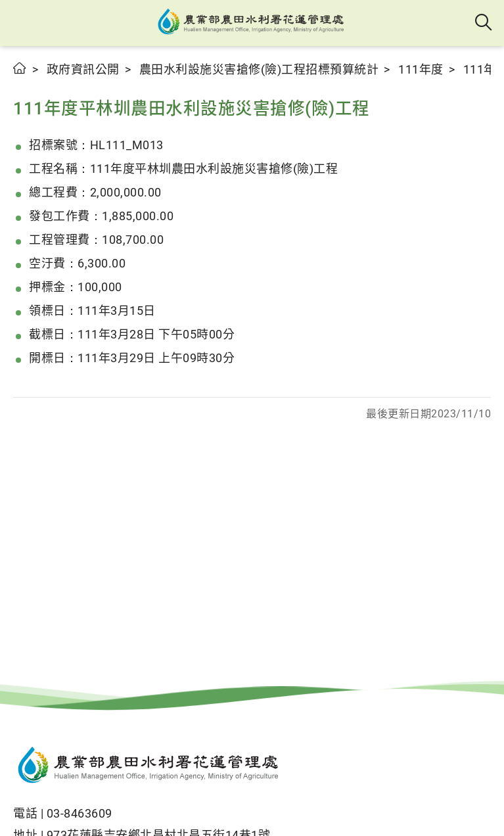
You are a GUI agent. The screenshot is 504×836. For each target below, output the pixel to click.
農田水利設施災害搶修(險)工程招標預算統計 (259, 69)
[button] (21, 23)
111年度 (421, 69)
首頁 (20, 68)
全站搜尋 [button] (484, 23)
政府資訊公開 (83, 69)
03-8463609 (80, 813)
